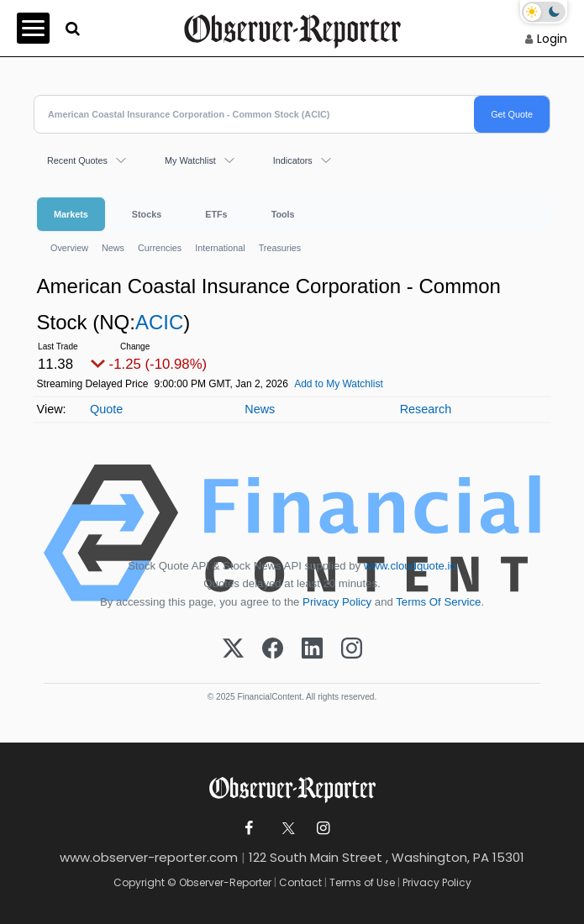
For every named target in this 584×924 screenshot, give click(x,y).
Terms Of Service (438, 602)
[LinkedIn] (312, 649)
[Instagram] (352, 649)
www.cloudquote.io (410, 566)
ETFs (216, 214)
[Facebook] (273, 649)
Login (552, 39)
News (113, 248)
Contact (300, 882)
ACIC (159, 322)
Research (426, 409)
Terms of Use (362, 882)
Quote (106, 409)
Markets (71, 214)
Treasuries (280, 248)
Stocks (147, 214)
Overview (69, 248)
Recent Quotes (77, 160)
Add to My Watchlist (339, 384)
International (220, 248)
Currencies (160, 248)
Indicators (293, 160)
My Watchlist (190, 160)
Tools (283, 214)
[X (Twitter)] (233, 649)
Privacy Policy (337, 602)
